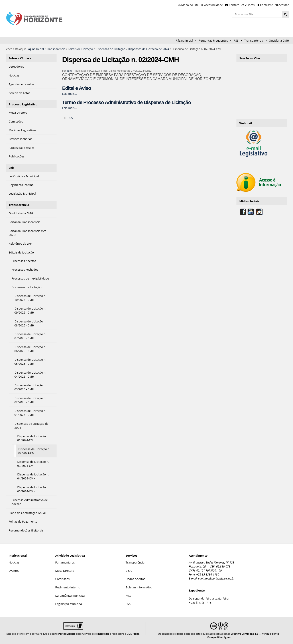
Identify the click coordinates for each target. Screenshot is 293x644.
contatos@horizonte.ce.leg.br (216, 578)
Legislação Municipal (69, 604)
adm (69, 71)
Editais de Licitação (80, 49)
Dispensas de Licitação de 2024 (148, 49)
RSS (236, 40)
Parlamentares (65, 562)
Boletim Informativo (139, 587)
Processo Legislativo (23, 104)
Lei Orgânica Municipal (70, 596)
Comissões (62, 579)
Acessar (284, 5)
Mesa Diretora (65, 571)
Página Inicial (184, 40)
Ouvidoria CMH (279, 40)
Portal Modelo (67, 634)
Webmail (246, 123)
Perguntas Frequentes (213, 40)
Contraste (267, 5)
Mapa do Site (190, 5)
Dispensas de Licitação (110, 49)
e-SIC (129, 571)
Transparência (254, 40)
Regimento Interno (68, 587)
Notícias (14, 562)
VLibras (250, 5)
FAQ (128, 596)
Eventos (14, 571)
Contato (234, 5)
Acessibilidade (214, 5)
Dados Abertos (135, 579)
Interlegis (103, 634)
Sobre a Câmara (20, 58)
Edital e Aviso (77, 88)
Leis (11, 168)
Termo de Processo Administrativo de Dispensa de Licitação (126, 102)
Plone (136, 634)
